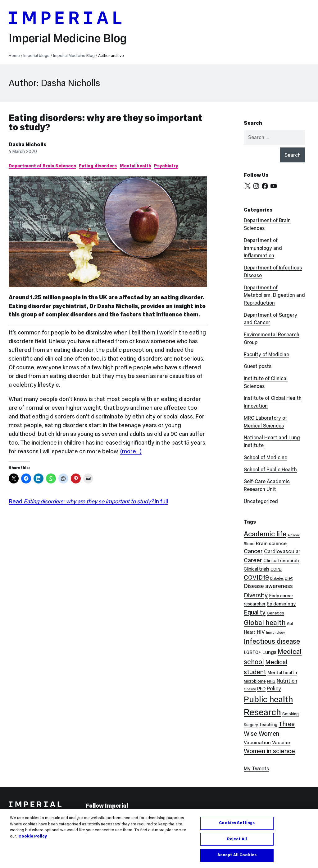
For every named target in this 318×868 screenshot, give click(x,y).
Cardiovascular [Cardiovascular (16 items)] (282, 551)
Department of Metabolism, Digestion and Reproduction (274, 295)
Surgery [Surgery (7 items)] (251, 725)
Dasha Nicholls (27, 144)
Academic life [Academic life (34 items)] (265, 534)
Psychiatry (166, 166)
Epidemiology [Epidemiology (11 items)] (281, 604)
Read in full (88, 501)
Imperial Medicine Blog (68, 38)
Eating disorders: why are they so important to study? (105, 122)
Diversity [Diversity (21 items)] (256, 595)
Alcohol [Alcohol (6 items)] (294, 535)
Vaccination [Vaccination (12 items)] (257, 742)
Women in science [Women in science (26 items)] (269, 751)
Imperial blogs (36, 56)
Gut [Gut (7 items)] (290, 624)
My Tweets (256, 768)
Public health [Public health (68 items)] (268, 699)
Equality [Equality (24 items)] (255, 612)
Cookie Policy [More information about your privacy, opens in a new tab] (33, 836)
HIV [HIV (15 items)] (261, 632)
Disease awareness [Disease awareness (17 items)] (268, 586)
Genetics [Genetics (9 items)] (275, 613)
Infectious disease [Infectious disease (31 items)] (272, 641)
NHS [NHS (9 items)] (271, 681)
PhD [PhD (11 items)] (261, 689)
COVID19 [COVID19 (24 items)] (256, 577)
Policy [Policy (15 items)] (274, 689)
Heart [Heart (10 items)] (250, 632)
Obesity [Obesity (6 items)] (250, 689)
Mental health (136, 166)
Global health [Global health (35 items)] (265, 623)
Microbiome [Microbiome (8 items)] (255, 681)
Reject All (237, 839)
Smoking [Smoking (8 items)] (291, 714)
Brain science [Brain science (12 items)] (271, 543)
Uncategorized (261, 501)
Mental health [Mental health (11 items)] (282, 672)
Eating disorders (98, 166)
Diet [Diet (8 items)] (289, 578)
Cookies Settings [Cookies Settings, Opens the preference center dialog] (237, 823)
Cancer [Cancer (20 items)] (253, 551)
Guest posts (258, 366)
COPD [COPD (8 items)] (276, 569)
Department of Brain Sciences (42, 166)
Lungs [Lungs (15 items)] (269, 652)
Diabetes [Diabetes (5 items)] (277, 579)
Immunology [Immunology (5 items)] (275, 633)
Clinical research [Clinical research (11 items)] (281, 560)
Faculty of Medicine (266, 354)
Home (14, 56)
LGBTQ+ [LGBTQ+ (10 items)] (252, 652)
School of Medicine (266, 457)
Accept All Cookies (237, 855)
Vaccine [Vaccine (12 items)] (281, 742)
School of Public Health (270, 469)
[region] (159, 838)
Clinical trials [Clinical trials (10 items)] (257, 569)
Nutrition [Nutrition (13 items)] (287, 681)
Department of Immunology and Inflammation (263, 248)
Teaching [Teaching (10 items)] (268, 725)
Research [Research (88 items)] (262, 712)
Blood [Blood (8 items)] (249, 544)
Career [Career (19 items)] (253, 560)
